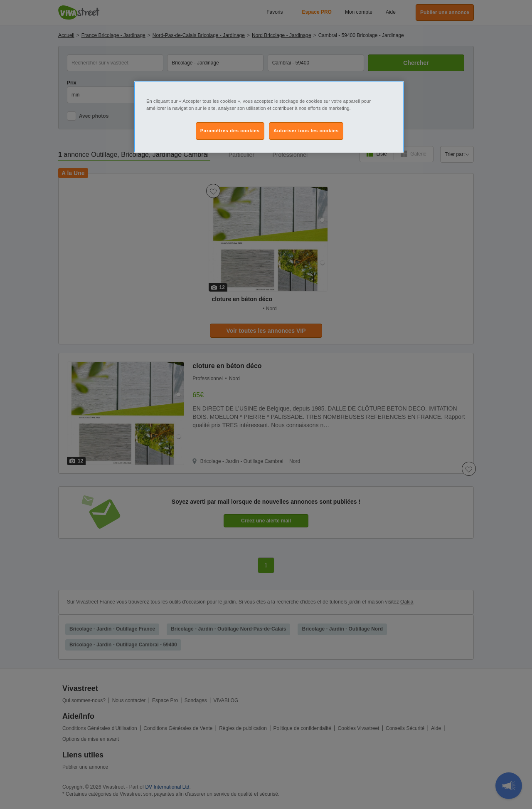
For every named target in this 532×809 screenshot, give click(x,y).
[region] (269, 117)
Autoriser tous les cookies (306, 131)
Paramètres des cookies (230, 131)
